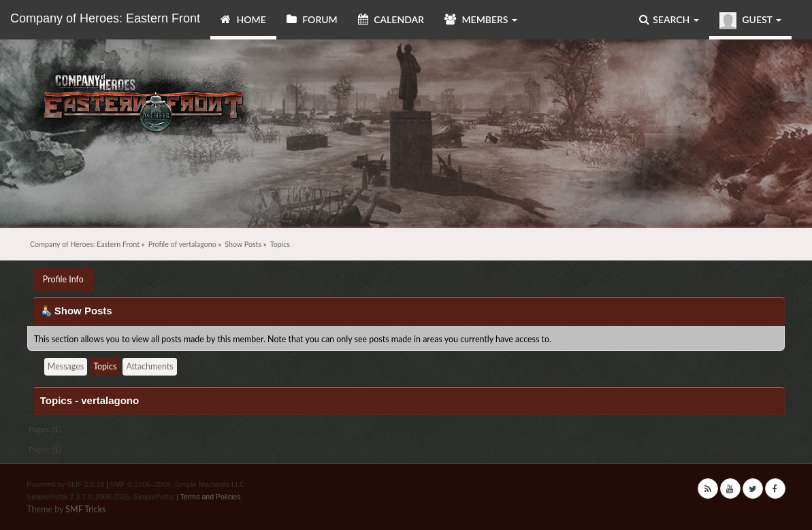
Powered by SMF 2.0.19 (65, 484)
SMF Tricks (85, 509)
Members (481, 19)
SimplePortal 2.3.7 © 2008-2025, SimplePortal (100, 497)
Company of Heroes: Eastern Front (105, 18)
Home (243, 19)
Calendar (391, 19)
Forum (312, 19)
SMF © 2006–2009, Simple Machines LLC (178, 484)
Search (669, 19)
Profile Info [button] (63, 279)
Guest (750, 21)
